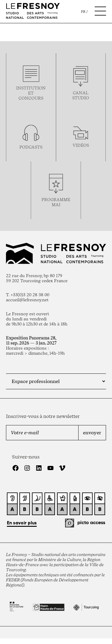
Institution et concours (31, 93)
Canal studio (81, 95)
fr (83, 12)
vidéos (81, 145)
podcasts (31, 147)
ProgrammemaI (56, 202)
